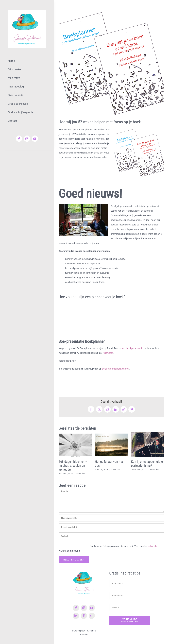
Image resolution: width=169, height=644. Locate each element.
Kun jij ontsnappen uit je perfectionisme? (147, 464)
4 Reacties (154, 470)
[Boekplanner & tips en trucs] (111, 62)
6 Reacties (115, 470)
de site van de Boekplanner (116, 369)
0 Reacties (80, 474)
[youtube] (35, 139)
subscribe (153, 546)
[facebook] (19, 139)
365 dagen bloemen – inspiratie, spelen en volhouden (73, 466)
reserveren (108, 353)
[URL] (111, 536)
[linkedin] (76, 616)
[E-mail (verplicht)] (111, 527)
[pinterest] (84, 616)
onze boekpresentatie (132, 348)
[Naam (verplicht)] (111, 518)
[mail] (92, 616)
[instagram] (27, 139)
